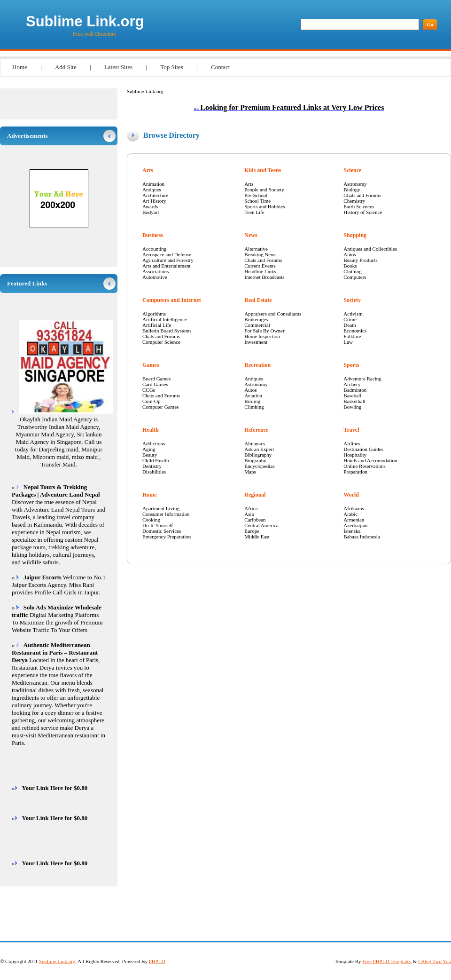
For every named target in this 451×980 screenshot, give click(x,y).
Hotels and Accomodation (370, 460)
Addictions (154, 443)
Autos (250, 390)
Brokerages (256, 319)
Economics (355, 331)
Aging (149, 449)
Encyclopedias (259, 466)
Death (350, 325)
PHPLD (157, 961)
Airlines (352, 443)
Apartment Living (161, 508)
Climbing (254, 407)
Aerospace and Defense (167, 254)
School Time (257, 201)
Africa (251, 508)
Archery (352, 384)
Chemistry (354, 201)
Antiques (152, 190)
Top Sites (172, 67)
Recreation (257, 365)
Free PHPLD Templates (387, 961)
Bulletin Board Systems (167, 331)
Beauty (150, 455)
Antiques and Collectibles (370, 249)
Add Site (66, 67)
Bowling (352, 407)
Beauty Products (360, 260)
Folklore (352, 336)
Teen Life (254, 212)
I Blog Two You (435, 961)
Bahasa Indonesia (362, 537)
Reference (256, 430)
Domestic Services (162, 531)
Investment (256, 342)
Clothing (353, 271)
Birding (252, 401)
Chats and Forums (161, 336)
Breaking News (260, 254)
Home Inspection (262, 336)
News (251, 235)
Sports (351, 365)
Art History (154, 201)
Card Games (155, 384)
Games (151, 365)
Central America (261, 525)
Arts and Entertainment (167, 266)
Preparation (355, 472)
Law (348, 342)
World (351, 495)
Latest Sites (118, 67)
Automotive (155, 277)
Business (153, 235)
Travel (351, 430)
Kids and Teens (263, 170)
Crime (350, 319)
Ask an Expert (259, 449)
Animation (153, 184)
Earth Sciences (359, 206)
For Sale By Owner (264, 331)
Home (20, 67)
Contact (220, 67)
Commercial (257, 325)
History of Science (363, 212)
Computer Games (160, 407)
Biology (352, 190)
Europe (252, 531)
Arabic (350, 514)
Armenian (354, 520)
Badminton (355, 390)
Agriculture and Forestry (168, 260)
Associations (156, 271)
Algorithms (154, 314)
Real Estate (258, 300)
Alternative (256, 249)
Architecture (155, 195)
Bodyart (151, 212)
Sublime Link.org (85, 21)
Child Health (156, 460)
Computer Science (161, 342)
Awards (150, 206)
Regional (255, 495)
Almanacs (255, 443)
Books (350, 266)
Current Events (260, 266)
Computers (355, 277)
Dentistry (152, 466)
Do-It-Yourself (158, 525)
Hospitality (355, 455)
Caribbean (255, 520)
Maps (250, 472)
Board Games (156, 379)
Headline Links (260, 271)
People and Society (264, 190)
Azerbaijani (355, 525)
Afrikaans (354, 508)
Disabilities (154, 472)
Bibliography (258, 455)
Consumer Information (166, 514)
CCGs (149, 390)
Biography (255, 460)
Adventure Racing (362, 379)
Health (151, 430)
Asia (249, 514)
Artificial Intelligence (165, 319)
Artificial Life (157, 325)
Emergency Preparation (167, 537)
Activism (353, 314)
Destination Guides (363, 449)
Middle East (257, 537)
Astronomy (256, 384)
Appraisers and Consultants (273, 314)
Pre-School (256, 195)
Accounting (154, 249)
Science (352, 170)
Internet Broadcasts (264, 277)
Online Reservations (365, 466)
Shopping (355, 235)
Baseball (352, 395)
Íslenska (352, 531)
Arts (148, 170)
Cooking (151, 520)
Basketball (354, 401)
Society (352, 300)
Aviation (253, 395)
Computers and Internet (172, 300)
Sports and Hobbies (264, 206)
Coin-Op (152, 401)
